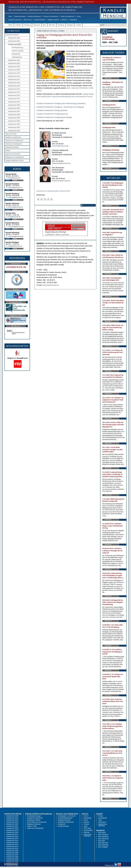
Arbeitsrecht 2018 (14, 76)
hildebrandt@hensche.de (61, 163)
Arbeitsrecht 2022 (14, 64)
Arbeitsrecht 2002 (14, 127)
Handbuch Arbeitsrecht (34, 16)
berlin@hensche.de (14, 178)
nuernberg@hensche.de (16, 236)
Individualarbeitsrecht (65, 818)
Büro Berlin (102, 833)
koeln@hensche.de (14, 217)
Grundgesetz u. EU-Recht (67, 816)
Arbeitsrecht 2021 (14, 67)
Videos (8, 151)
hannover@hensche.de (16, 207)
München (52, 25)
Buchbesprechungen (34, 816)
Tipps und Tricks (11, 134)
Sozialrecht (62, 824)
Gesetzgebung (17, 57)
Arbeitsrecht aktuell (20, 16)
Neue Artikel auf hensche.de (37, 822)
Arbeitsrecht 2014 (14, 89)
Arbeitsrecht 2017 (14, 80)
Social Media (88, 830)
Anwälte (78, 25)
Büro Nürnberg (103, 845)
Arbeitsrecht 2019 (14, 73)
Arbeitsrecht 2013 (14, 92)
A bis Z (86, 816)
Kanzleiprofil (73, 20)
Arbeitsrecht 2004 (14, 121)
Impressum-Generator (15, 20)
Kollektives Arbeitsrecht (66, 822)
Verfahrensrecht (63, 826)
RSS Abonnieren (88, 205)
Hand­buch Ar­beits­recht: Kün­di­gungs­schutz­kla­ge (54, 117)
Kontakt (86, 824)
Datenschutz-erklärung (103, 825)
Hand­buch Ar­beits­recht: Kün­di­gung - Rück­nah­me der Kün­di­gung (60, 107)
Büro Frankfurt (103, 835)
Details (15, 180)
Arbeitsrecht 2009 (14, 105)
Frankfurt (18, 25)
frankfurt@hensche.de (15, 188)
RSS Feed (87, 828)
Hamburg (27, 25)
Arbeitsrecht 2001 (14, 131)
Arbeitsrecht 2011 (14, 99)
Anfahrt (8, 180)
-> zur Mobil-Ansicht (13, 31)
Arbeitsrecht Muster (40, 20)
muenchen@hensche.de (16, 227)
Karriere (86, 822)
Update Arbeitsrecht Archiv (15, 161)
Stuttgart (70, 25)
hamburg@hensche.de (15, 197)
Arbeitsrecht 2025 (14, 41)
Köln (44, 25)
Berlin (11, 25)
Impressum (102, 822)
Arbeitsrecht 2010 (14, 102)
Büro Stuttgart (103, 847)
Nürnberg (61, 25)
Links (85, 826)
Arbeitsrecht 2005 (14, 118)
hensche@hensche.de (60, 146)
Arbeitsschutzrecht (64, 820)
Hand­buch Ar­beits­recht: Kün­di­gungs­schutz (52, 114)
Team (100, 820)
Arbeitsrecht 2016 (14, 83)
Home (10, 16)
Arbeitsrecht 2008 (14, 108)
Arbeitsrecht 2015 (14, 86)
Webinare (64, 20)
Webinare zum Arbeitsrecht (15, 157)
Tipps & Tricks (28, 20)
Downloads (87, 818)
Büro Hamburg (103, 837)
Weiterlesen (108, 78)
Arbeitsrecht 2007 (14, 111)
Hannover (37, 25)
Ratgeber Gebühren (53, 20)
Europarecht (16, 54)
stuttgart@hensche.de (15, 246)
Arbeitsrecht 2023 (14, 60)
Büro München (103, 843)
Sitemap (86, 832)
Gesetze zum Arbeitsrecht (51, 16)
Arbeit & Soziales (18, 51)
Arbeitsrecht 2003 (14, 124)
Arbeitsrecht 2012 (14, 95)
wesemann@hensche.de (61, 181)
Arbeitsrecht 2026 (14, 38)
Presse (79, 16)
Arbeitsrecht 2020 (14, 70)
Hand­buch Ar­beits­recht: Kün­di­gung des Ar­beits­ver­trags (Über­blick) (61, 103)
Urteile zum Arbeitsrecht (67, 16)
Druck (86, 820)
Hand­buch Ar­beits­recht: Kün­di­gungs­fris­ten (52, 110)
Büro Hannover (103, 839)
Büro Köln (102, 841)
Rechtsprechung (17, 48)
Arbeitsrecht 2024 (15, 44)
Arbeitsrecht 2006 (14, 115)
